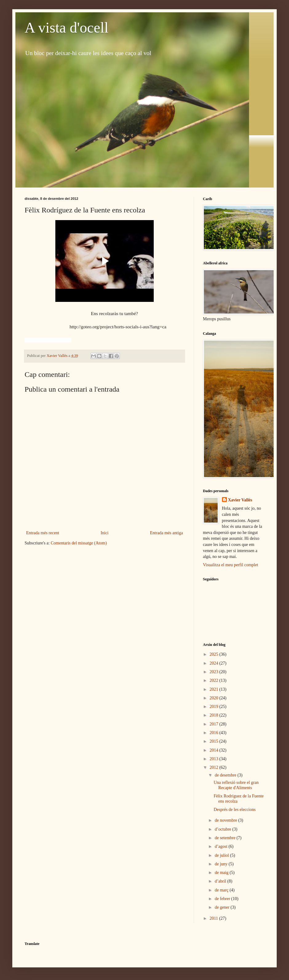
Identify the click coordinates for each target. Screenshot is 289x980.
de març (222, 890)
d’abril (221, 881)
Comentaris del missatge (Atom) (79, 543)
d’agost (222, 846)
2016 (215, 733)
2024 (215, 663)
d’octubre (223, 829)
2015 (215, 741)
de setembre (226, 838)
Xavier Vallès (240, 500)
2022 (215, 680)
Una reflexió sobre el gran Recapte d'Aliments (236, 785)
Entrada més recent (43, 533)
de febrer (223, 899)
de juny (222, 864)
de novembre (226, 820)
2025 (215, 654)
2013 (215, 759)
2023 (215, 672)
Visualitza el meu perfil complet (231, 565)
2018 (215, 715)
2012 (215, 767)
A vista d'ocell (67, 28)
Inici (105, 533)
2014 (215, 750)
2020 (215, 698)
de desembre (226, 775)
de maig (222, 873)
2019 (215, 707)
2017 (215, 724)
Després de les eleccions (235, 810)
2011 (214, 918)
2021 (215, 689)
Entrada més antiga (166, 533)
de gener (222, 907)
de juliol (222, 855)
